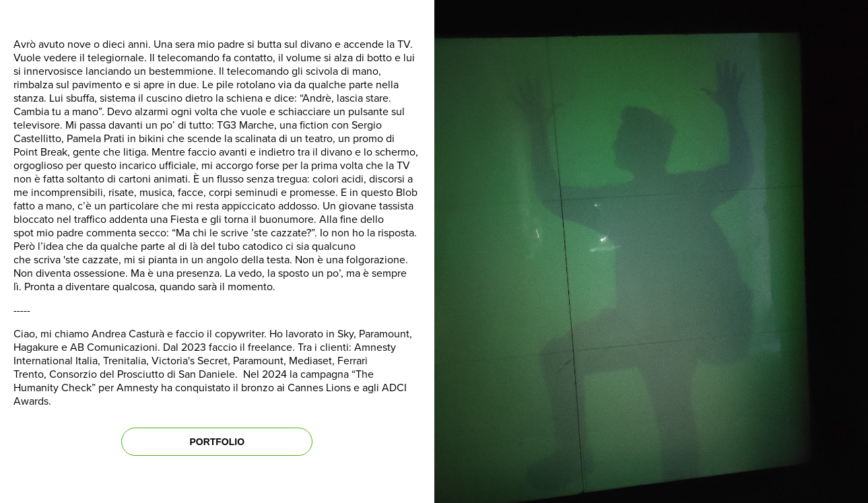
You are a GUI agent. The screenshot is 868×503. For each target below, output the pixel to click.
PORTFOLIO (217, 442)
